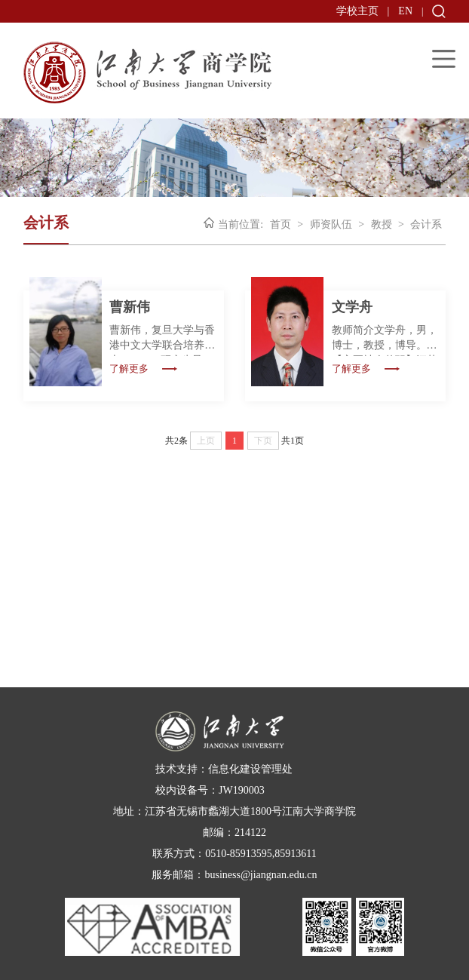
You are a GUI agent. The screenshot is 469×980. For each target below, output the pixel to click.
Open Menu (444, 58)
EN (405, 11)
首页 (280, 224)
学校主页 (357, 11)
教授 (382, 224)
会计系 (426, 224)
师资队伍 (331, 224)
